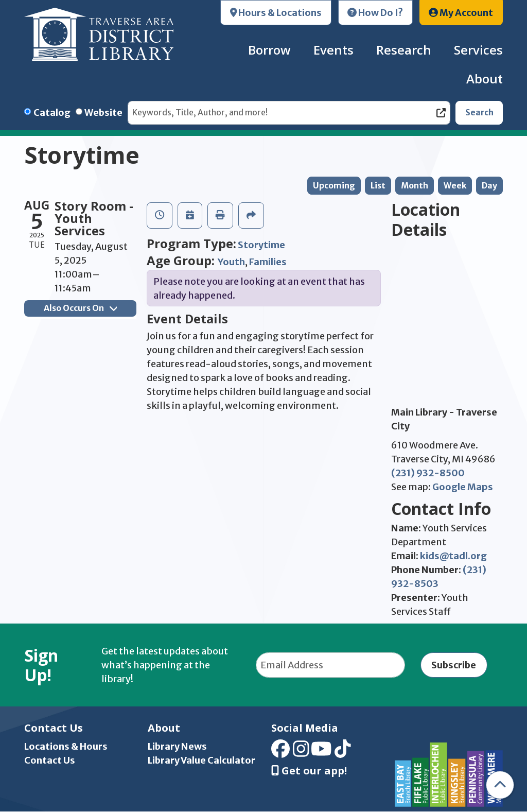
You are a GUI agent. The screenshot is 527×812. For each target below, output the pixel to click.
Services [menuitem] (478, 50)
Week (455, 186)
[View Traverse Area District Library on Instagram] (301, 753)
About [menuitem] (485, 79)
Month (415, 186)
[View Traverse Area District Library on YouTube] (321, 753)
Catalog (52, 113)
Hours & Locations (276, 13)
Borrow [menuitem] (269, 50)
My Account (461, 13)
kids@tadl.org (453, 556)
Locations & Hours (66, 746)
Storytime (261, 245)
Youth (231, 262)
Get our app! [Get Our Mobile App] (309, 771)
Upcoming (334, 186)
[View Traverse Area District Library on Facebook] (280, 753)
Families (268, 262)
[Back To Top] (500, 785)
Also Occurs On (80, 308)
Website (103, 113)
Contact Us (50, 760)
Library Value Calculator (201, 760)
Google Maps (463, 487)
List (378, 186)
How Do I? (375, 13)
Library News (177, 746)
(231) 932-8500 (428, 473)
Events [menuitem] (333, 50)
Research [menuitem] (404, 50)
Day (489, 186)
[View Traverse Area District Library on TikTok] (343, 753)
